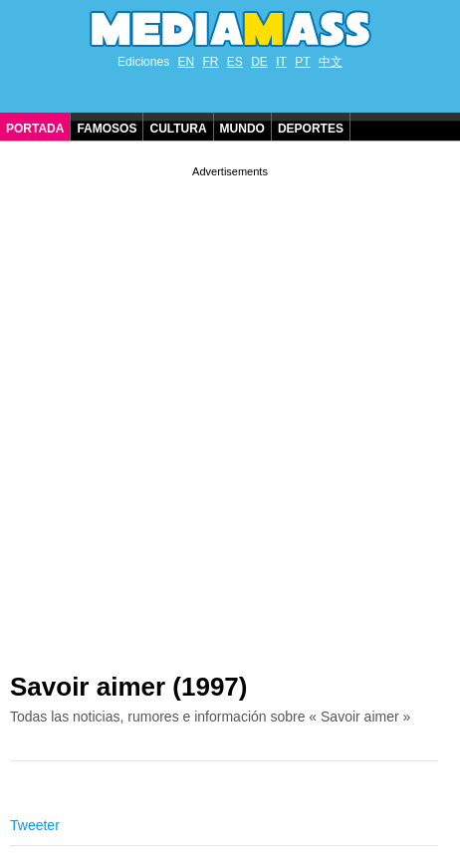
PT (302, 62)
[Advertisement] (230, 412)
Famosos (107, 129)
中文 (331, 62)
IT (281, 62)
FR (210, 62)
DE (259, 62)
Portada (35, 129)
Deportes (311, 129)
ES (235, 62)
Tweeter (35, 825)
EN (186, 62)
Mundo (242, 129)
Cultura (178, 129)
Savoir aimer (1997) (128, 687)
